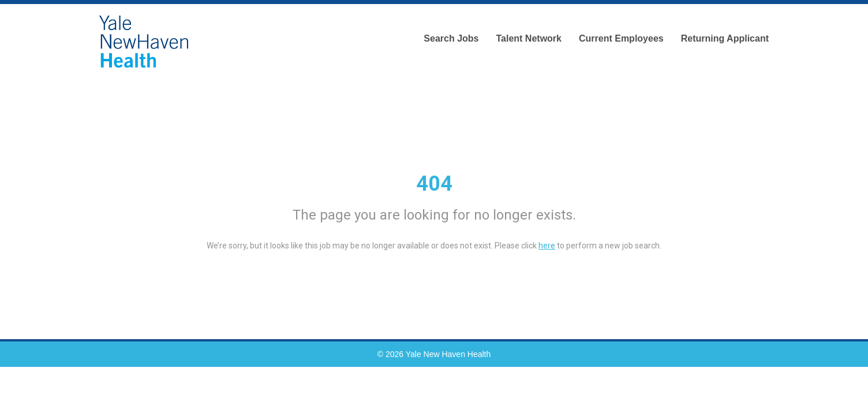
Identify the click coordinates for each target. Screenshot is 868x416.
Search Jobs (451, 38)
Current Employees (621, 38)
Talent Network (529, 38)
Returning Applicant (725, 38)
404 (434, 184)
